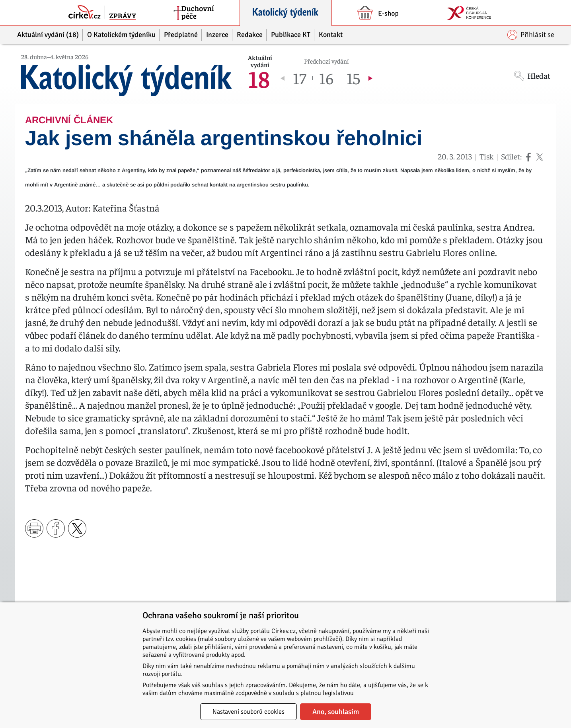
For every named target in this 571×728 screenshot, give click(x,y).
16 (326, 78)
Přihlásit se (531, 35)
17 (299, 78)
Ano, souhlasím (336, 712)
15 (353, 78)
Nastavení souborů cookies (248, 712)
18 (259, 78)
